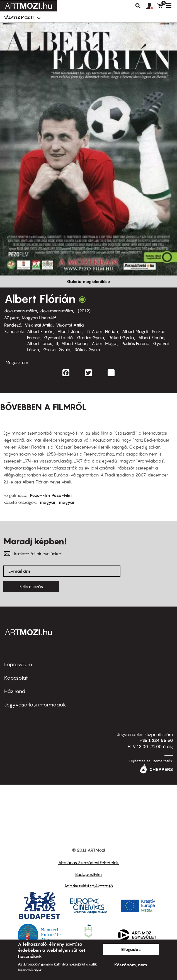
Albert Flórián (40, 331)
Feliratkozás (31, 586)
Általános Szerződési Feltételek (88, 862)
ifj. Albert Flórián (102, 331)
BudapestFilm (88, 874)
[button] (152, 6)
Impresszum (18, 664)
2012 (84, 311)
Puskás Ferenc (135, 343)
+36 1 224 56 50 (156, 740)
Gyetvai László (58, 337)
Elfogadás (131, 949)
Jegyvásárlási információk (35, 705)
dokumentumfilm (21, 311)
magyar (48, 502)
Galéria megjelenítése (88, 281)
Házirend (15, 691)
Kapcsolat (16, 678)
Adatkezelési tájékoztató (88, 886)
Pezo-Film (40, 495)
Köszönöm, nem (131, 965)
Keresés (138, 6)
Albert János (70, 331)
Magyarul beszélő (39, 318)
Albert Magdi (135, 331)
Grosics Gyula (91, 337)
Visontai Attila (39, 325)
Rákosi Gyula (121, 337)
